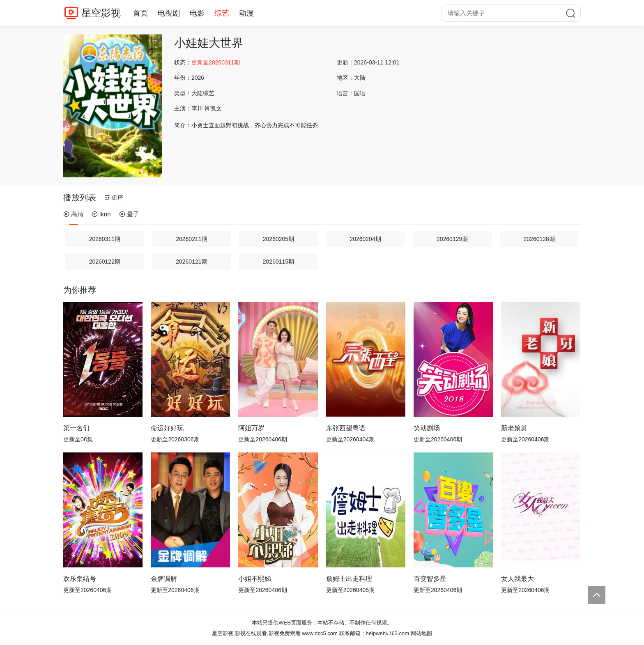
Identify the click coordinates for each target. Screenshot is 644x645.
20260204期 (365, 239)
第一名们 (76, 428)
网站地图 (421, 633)
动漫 (246, 13)
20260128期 (539, 239)
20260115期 (278, 262)
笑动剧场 (427, 428)
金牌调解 (164, 579)
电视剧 (169, 13)
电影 (197, 13)
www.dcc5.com (320, 633)
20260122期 (105, 262)
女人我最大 (517, 579)
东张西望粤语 (346, 428)
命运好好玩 (167, 428)
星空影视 (101, 13)
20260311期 (105, 239)
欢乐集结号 (80, 579)
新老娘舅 (514, 428)
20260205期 (278, 239)
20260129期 (452, 239)
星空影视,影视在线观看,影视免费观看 (256, 633)
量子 (129, 214)
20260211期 (191, 239)
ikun (101, 214)
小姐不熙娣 (255, 579)
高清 (73, 214)
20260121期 (191, 262)
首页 (140, 13)
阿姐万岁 (251, 428)
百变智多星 (430, 579)
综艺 (222, 13)
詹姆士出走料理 (349, 579)
